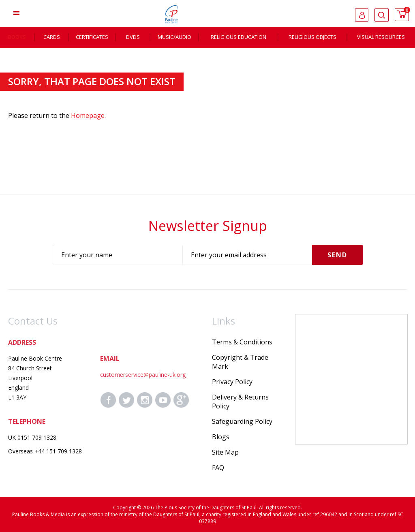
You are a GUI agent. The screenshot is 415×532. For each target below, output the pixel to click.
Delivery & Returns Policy (240, 402)
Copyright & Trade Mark (240, 362)
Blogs (221, 437)
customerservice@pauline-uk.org (143, 375)
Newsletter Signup (208, 226)
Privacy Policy (232, 382)
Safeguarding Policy (242, 421)
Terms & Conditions (242, 342)
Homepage (88, 115)
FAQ (218, 468)
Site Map (225, 452)
